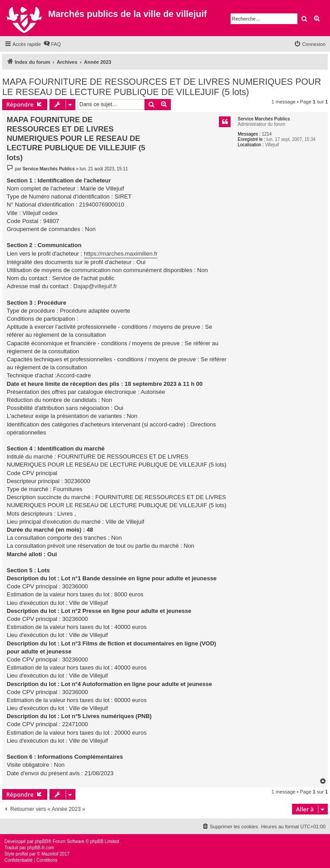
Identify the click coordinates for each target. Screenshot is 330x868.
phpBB (41, 841)
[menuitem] (52, 44)
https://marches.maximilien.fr (121, 254)
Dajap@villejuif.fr (95, 286)
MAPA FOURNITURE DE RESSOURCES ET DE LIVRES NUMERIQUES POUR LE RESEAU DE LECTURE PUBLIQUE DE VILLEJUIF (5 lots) (162, 87)
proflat (22, 854)
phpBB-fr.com (41, 848)
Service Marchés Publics (264, 119)
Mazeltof (50, 854)
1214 (267, 134)
